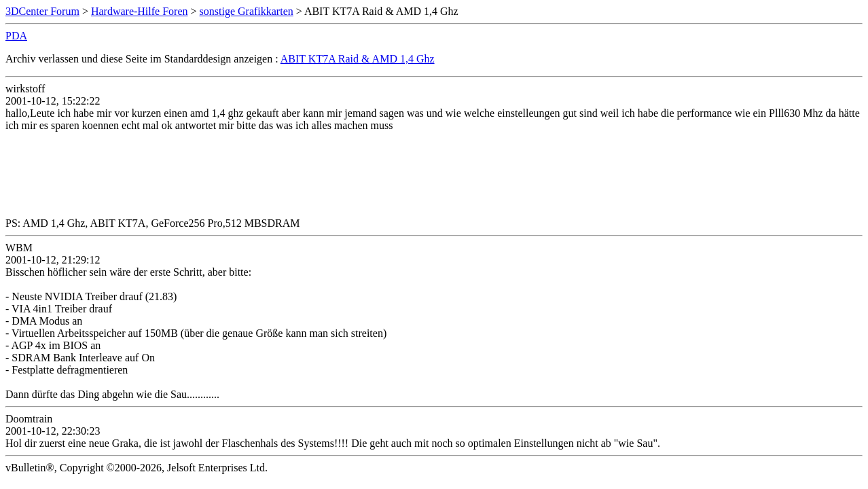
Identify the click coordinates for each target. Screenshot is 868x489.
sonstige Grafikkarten (247, 11)
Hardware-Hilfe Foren (140, 11)
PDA (16, 36)
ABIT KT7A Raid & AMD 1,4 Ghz (358, 59)
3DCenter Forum (42, 11)
